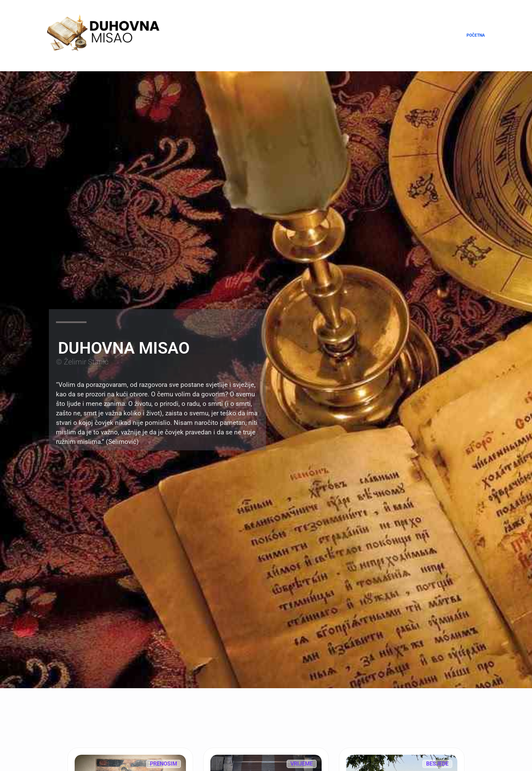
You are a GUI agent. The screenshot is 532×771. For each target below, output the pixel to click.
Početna (476, 35)
